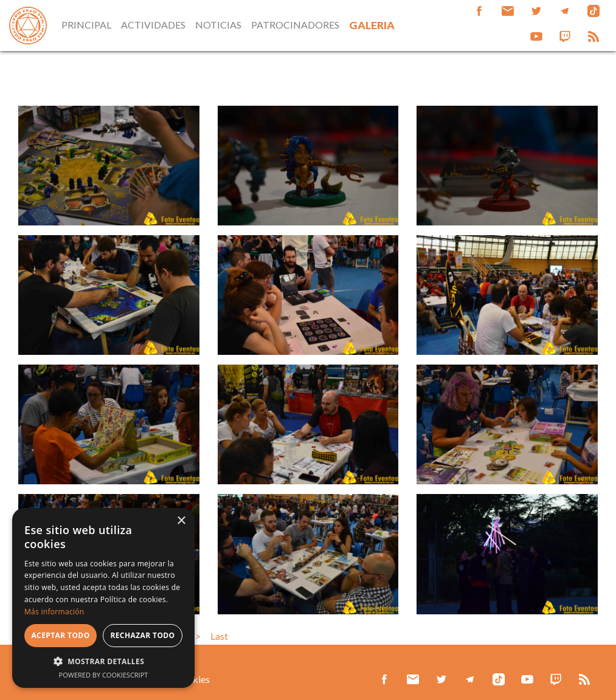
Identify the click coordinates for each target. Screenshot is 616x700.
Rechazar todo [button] (142, 635)
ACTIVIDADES (153, 25)
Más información (54, 612)
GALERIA (372, 25)
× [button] (181, 521)
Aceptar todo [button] (60, 635)
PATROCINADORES (295, 25)
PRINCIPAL (86, 25)
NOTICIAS (218, 25)
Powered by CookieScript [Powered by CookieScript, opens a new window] (104, 675)
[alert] (103, 598)
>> (195, 636)
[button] (103, 661)
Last (219, 636)
